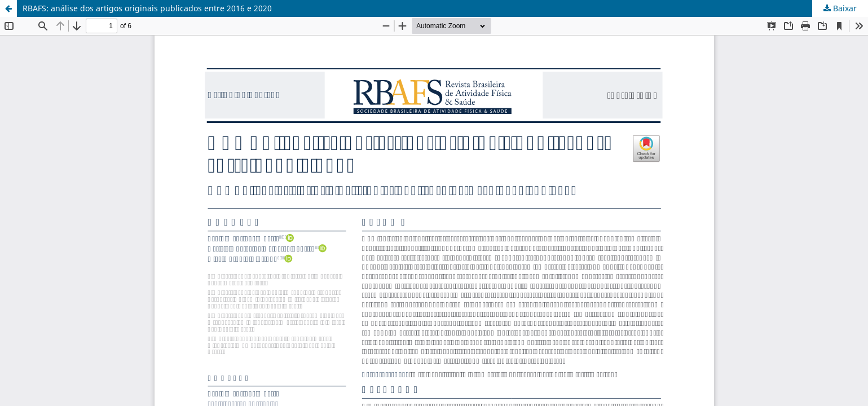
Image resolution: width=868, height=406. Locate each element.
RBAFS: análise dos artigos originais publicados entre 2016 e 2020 (147, 8)
